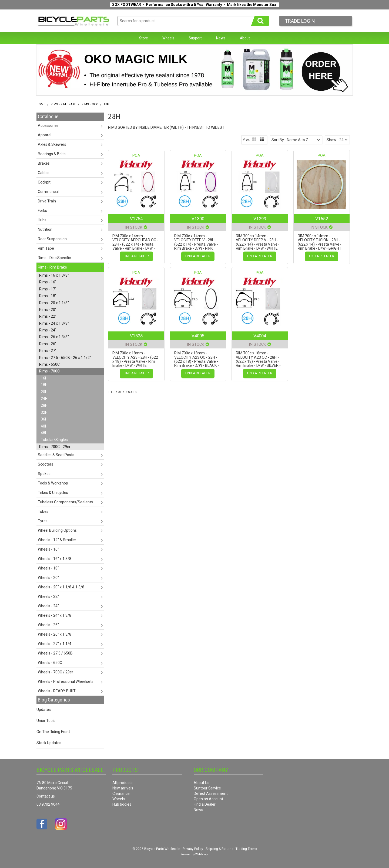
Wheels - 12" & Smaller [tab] (57, 540)
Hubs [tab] (42, 220)
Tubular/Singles (54, 440)
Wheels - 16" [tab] (48, 549)
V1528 (136, 336)
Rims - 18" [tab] (48, 296)
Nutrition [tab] (45, 229)
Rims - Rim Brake (63, 104)
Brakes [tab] (44, 163)
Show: (332, 140)
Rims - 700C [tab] (49, 371)
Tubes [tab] (43, 511)
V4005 (198, 336)
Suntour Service (207, 788)
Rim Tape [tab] (46, 248)
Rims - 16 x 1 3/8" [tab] (54, 275)
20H (44, 392)
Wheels (168, 38)
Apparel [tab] (45, 135)
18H (44, 385)
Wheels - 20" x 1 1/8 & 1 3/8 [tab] (61, 587)
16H (44, 378)
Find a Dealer (205, 804)
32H (44, 412)
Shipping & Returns (219, 849)
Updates (44, 710)
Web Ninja (202, 854)
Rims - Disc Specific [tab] (54, 258)
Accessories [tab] (48, 126)
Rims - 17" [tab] (48, 289)
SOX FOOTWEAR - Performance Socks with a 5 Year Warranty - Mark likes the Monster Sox (194, 5)
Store (144, 38)
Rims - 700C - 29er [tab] (55, 447)
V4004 (260, 336)
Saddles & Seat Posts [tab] (56, 455)
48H (44, 433)
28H (44, 405)
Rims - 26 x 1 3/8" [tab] (54, 337)
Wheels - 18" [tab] (48, 568)
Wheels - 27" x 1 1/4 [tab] (55, 644)
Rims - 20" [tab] (48, 310)
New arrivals (123, 788)
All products (123, 783)
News (221, 38)
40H (44, 426)
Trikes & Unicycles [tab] (53, 493)
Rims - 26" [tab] (48, 344)
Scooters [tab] (46, 464)
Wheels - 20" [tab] (48, 578)
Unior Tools (46, 721)
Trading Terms (246, 849)
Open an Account (208, 799)
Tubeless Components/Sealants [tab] (65, 502)
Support (195, 38)
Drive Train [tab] (47, 201)
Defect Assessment (211, 794)
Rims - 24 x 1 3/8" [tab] (54, 323)
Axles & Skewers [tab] (52, 144)
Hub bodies (122, 804)
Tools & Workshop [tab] (53, 483)
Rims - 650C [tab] (49, 364)
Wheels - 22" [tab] (48, 596)
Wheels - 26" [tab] (48, 625)
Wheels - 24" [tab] (48, 606)
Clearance (121, 794)
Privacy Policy (193, 849)
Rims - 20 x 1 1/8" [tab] (54, 303)
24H (44, 399)
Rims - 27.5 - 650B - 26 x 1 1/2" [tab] (65, 358)
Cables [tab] (44, 173)
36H (44, 419)
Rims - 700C (90, 104)
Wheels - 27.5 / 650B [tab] (55, 653)
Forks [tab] (42, 211)
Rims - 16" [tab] (48, 282)
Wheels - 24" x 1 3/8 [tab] (55, 615)
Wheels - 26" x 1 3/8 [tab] (55, 634)
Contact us (46, 796)
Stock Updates (49, 743)
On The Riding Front (53, 732)
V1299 (260, 219)
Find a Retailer (136, 256)
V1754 (136, 219)
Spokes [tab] (44, 474)
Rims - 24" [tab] (48, 330)
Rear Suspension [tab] (52, 239)
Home (41, 104)
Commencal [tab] (48, 192)
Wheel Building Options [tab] (57, 530)
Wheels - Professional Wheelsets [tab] (66, 681)
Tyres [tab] (43, 521)
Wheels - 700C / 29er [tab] (56, 672)
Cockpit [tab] (44, 182)
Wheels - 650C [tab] (50, 663)
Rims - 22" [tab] (48, 316)
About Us (202, 783)
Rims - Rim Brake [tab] (52, 267)
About (245, 38)
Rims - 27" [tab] (48, 351)
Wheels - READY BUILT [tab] (57, 691)
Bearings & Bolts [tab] (52, 154)
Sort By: (278, 140)
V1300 (198, 219)
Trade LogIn (300, 21)
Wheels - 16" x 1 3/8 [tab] (55, 559)
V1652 (322, 219)
